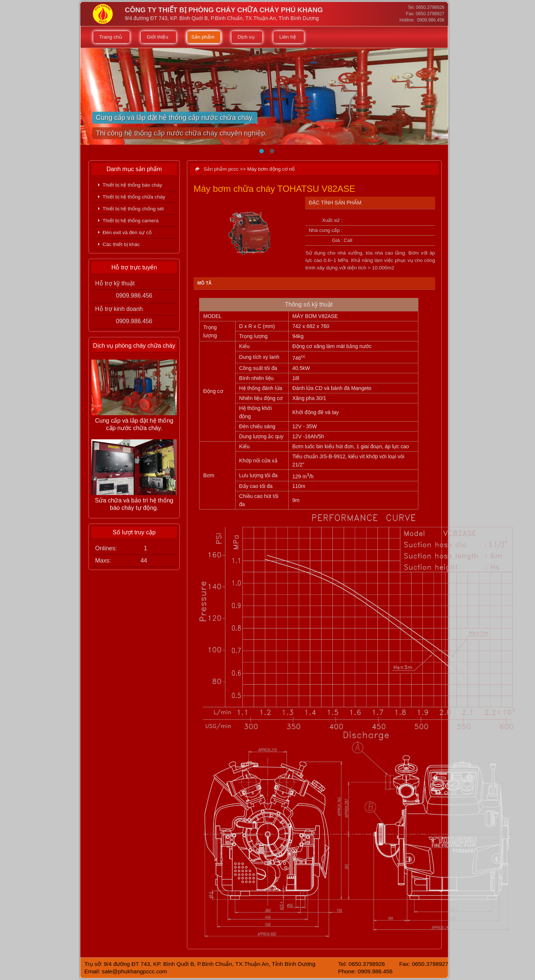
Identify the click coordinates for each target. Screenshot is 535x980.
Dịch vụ (246, 37)
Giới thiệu (158, 37)
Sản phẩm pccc (221, 169)
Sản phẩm (203, 37)
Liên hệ (288, 37)
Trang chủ (111, 37)
